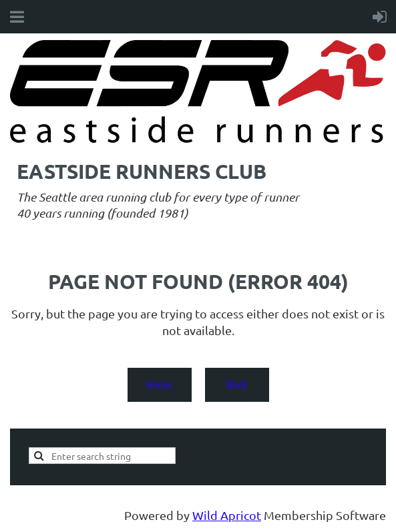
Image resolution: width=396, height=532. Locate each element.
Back (237, 384)
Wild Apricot (227, 515)
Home (159, 384)
